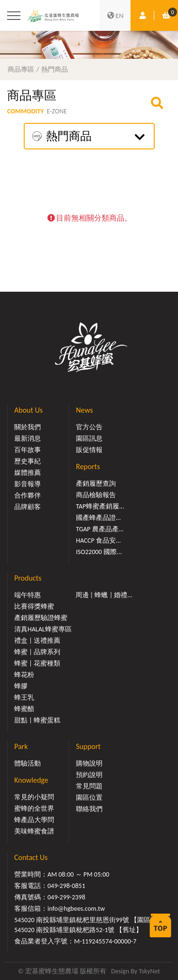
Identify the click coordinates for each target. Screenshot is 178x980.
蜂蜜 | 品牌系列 (37, 652)
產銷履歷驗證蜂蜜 (41, 618)
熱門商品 (55, 69)
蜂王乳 (24, 698)
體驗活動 (28, 763)
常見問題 (89, 786)
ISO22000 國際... (99, 552)
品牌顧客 (28, 507)
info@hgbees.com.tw (76, 909)
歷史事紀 (28, 461)
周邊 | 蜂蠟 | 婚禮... (104, 595)
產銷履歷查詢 (96, 484)
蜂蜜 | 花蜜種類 (37, 663)
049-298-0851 (66, 886)
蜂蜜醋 (24, 709)
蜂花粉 (24, 675)
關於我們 (28, 427)
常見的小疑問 (34, 797)
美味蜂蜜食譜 (34, 831)
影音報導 (28, 484)
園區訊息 (89, 439)
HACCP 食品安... (98, 541)
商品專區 (21, 69)
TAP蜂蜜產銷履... (100, 506)
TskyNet (149, 971)
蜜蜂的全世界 (34, 809)
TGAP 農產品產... (100, 529)
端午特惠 (28, 595)
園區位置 (89, 798)
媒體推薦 (28, 473)
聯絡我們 (89, 809)
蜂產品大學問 (34, 820)
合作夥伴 (28, 495)
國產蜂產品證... (98, 518)
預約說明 (89, 775)
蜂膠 (21, 686)
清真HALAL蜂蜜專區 (43, 629)
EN (115, 16)
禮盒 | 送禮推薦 (37, 641)
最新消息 (28, 439)
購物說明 (89, 763)
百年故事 (28, 450)
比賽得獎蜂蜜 (34, 606)
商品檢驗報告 (96, 495)
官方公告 (89, 427)
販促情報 (89, 450)
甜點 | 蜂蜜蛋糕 (37, 720)
